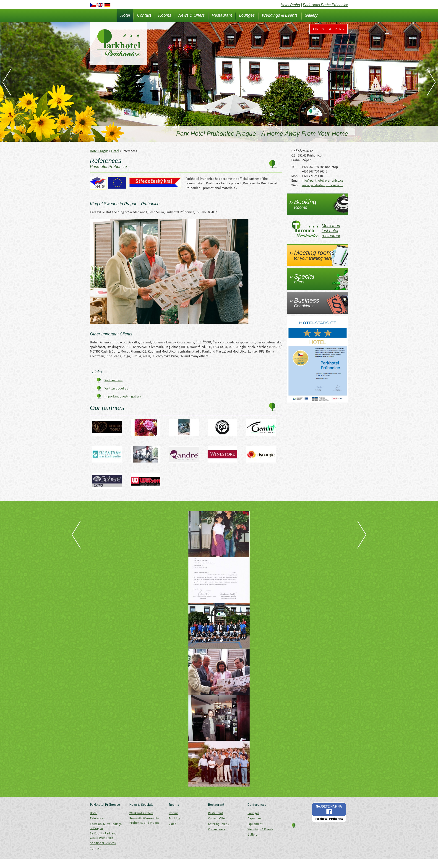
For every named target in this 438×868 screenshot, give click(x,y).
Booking (174, 818)
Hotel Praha (290, 5)
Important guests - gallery (123, 396)
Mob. (295, 176)
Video (173, 824)
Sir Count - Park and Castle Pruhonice (103, 835)
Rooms (165, 15)
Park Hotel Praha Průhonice (326, 5)
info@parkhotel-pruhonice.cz (322, 180)
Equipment (255, 824)
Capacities (254, 818)
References (97, 818)
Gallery (311, 15)
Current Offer (217, 818)
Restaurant (222, 15)
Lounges (247, 15)
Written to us (113, 380)
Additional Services (103, 843)
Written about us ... (118, 388)
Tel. (294, 167)
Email (295, 180)
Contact (144, 15)
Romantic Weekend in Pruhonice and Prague (144, 820)
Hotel (125, 15)
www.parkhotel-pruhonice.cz (322, 185)
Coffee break (217, 829)
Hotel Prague (99, 151)
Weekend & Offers (141, 813)
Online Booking (328, 29)
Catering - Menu (219, 824)
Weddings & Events (280, 15)
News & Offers (192, 15)
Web (294, 185)
